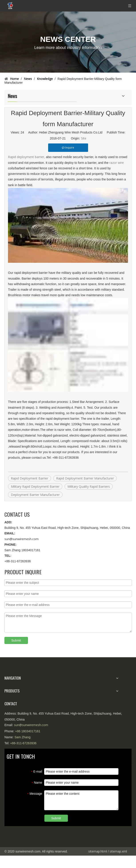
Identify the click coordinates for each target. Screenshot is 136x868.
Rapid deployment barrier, (27, 157)
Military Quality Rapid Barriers (89, 486)
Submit (16, 640)
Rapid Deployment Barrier (30, 478)
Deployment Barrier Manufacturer (35, 495)
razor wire (117, 163)
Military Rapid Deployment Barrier (35, 486)
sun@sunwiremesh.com (22, 539)
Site (84, 138)
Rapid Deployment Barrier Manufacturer (85, 478)
